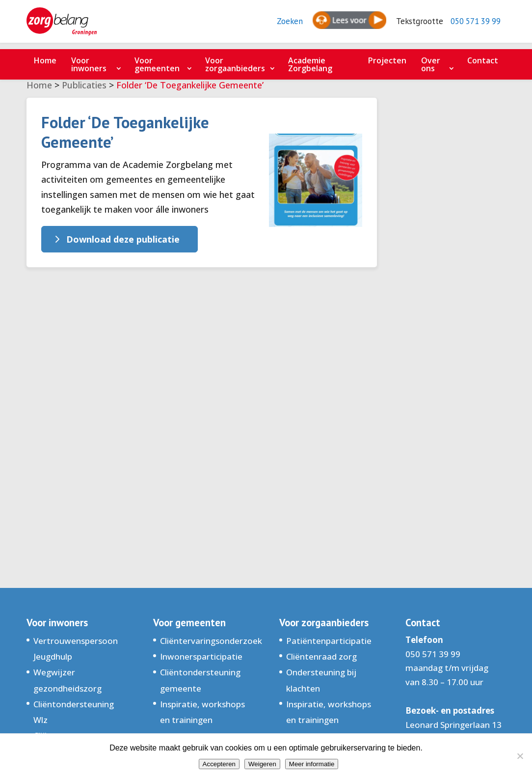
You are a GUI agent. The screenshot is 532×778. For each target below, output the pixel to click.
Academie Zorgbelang (310, 64)
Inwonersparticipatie (201, 656)
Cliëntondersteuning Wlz (74, 712)
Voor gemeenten (157, 64)
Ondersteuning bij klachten (321, 680)
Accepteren (219, 764)
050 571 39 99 (472, 25)
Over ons (431, 64)
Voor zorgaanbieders (235, 64)
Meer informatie (312, 764)
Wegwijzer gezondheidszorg (67, 680)
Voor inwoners (89, 64)
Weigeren (262, 764)
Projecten (387, 60)
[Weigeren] (520, 756)
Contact (483, 60)
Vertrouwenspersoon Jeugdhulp (76, 649)
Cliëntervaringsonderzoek (211, 641)
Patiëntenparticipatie (329, 641)
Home (45, 60)
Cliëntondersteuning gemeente (200, 680)
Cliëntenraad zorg (321, 656)
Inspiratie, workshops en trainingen (202, 712)
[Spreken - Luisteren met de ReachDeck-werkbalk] (341, 25)
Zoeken (281, 25)
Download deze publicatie (123, 239)
